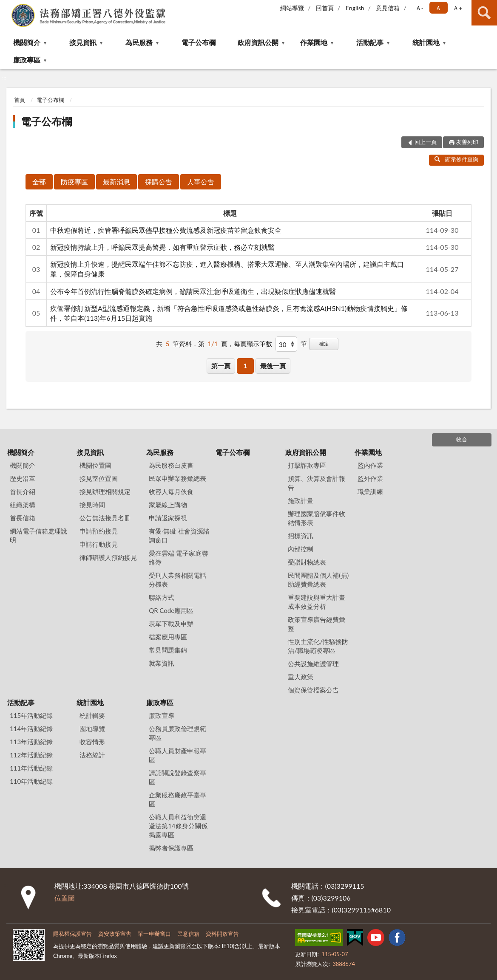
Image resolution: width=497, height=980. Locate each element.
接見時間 (92, 505)
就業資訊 (162, 663)
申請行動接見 (99, 544)
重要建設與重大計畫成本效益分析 (317, 602)
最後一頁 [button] (273, 366)
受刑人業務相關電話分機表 (177, 580)
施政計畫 (301, 500)
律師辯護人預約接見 (108, 557)
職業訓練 (370, 491)
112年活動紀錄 (31, 755)
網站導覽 (292, 8)
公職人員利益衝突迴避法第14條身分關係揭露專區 (178, 826)
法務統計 (92, 755)
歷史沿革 (23, 478)
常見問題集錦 (168, 650)
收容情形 (92, 742)
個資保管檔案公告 (313, 690)
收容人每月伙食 (171, 491)
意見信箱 (388, 8)
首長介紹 (23, 491)
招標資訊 (301, 536)
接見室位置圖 (99, 478)
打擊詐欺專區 (307, 465)
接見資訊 (83, 42)
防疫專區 (74, 182)
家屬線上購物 (168, 505)
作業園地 (314, 42)
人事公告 (201, 182)
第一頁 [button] (221, 366)
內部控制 (301, 549)
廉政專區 (27, 60)
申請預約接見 (99, 531)
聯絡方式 (162, 597)
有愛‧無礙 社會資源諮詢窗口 (179, 535)
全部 (39, 182)
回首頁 (325, 8)
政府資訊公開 (258, 42)
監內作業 (370, 465)
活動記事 (370, 42)
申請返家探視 (168, 518)
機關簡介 (27, 42)
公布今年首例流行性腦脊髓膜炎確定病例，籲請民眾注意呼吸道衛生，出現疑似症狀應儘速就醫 (193, 291)
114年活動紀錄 (31, 729)
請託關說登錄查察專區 (177, 777)
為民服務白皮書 (171, 465)
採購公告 (159, 182)
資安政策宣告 (115, 934)
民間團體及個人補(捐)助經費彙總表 (318, 580)
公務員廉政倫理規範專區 (177, 733)
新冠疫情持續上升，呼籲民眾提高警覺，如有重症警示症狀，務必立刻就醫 (162, 247)
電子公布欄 (199, 42)
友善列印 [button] (467, 142)
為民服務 (139, 42)
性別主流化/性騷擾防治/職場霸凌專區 (318, 646)
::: (7, 6)
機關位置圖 (95, 465)
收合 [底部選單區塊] (462, 439)
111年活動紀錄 (31, 768)
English (355, 8)
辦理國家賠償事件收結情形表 (317, 518)
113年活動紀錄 (31, 742)
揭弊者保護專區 (171, 848)
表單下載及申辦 (171, 624)
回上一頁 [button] (426, 142)
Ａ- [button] (419, 8)
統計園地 (426, 42)
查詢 (484, 13)
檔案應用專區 (168, 637)
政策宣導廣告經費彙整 (317, 624)
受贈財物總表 (307, 562)
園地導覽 (92, 729)
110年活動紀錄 (31, 781)
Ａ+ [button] (457, 8)
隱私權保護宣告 (72, 934)
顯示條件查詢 (456, 159)
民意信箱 (188, 934)
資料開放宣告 (222, 934)
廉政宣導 (162, 715)
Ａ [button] (438, 8)
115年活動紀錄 (31, 715)
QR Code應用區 (171, 610)
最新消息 (116, 182)
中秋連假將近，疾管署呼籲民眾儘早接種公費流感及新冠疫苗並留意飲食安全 (166, 230)
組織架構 (23, 505)
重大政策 (301, 677)
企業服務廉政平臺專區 (177, 799)
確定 (324, 343)
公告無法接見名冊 (105, 518)
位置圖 (65, 898)
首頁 (20, 100)
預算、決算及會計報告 (317, 483)
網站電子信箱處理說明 (38, 535)
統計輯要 (92, 715)
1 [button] (246, 366)
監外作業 (370, 478)
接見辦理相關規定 (105, 491)
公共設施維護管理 (313, 664)
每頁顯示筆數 (253, 344)
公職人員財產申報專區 (177, 755)
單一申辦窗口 (154, 934)
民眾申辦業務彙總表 (177, 478)
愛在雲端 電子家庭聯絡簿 (178, 558)
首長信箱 (23, 518)
